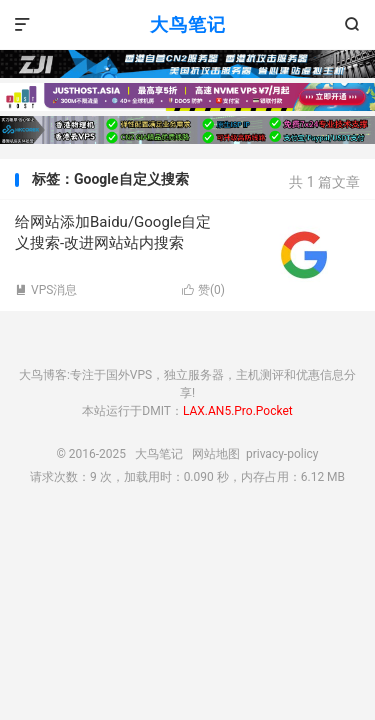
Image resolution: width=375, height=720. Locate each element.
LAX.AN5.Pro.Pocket (238, 411)
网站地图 (216, 454)
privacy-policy (282, 454)
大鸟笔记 (188, 24)
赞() (203, 290)
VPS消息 (46, 290)
